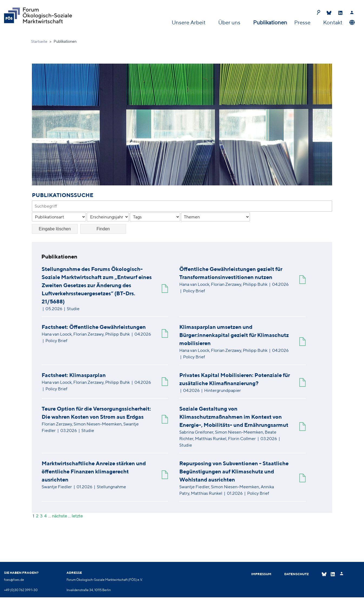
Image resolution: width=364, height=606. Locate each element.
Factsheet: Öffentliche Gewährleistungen (94, 327)
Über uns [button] (230, 22)
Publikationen (270, 22)
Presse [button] (303, 22)
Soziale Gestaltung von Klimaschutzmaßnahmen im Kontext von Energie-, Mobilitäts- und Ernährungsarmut (234, 417)
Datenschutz (297, 574)
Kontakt (333, 22)
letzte (77, 516)
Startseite (39, 41)
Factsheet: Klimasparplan (74, 375)
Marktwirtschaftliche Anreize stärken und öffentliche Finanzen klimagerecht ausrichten (94, 471)
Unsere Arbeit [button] (189, 22)
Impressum (261, 574)
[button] (351, 22)
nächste (59, 516)
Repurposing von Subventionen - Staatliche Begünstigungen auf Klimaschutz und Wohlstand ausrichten (234, 471)
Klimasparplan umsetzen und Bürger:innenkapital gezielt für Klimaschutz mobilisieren (234, 335)
